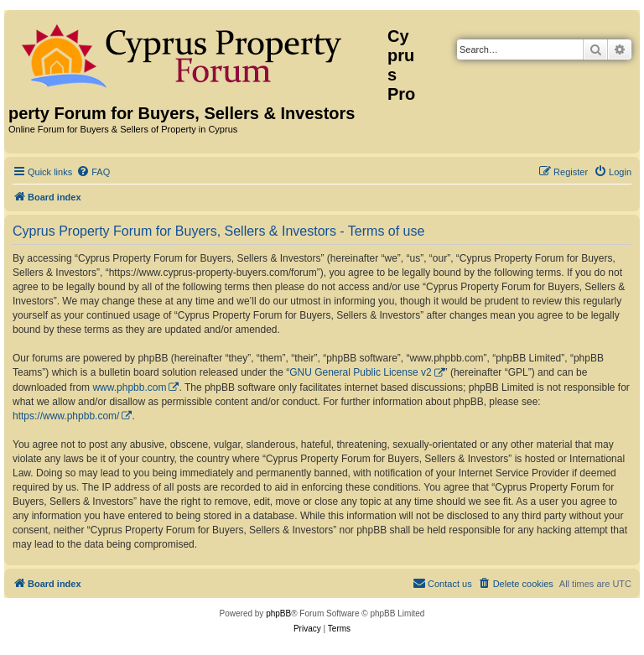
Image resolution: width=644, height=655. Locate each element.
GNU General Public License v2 (360, 372)
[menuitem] (93, 172)
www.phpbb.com (129, 387)
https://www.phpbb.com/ (66, 416)
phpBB (278, 613)
